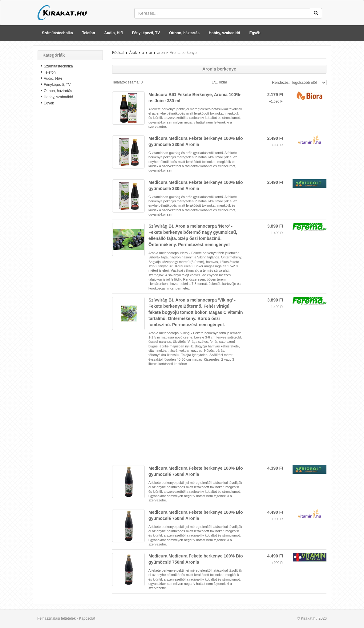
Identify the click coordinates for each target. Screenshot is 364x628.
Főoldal (118, 53)
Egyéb (255, 33)
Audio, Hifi (114, 33)
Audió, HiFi (53, 79)
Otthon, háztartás (184, 33)
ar (151, 53)
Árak (133, 53)
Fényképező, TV (146, 33)
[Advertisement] (70, 208)
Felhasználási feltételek (57, 618)
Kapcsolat (87, 618)
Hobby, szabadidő (224, 33)
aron (161, 53)
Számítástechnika (57, 33)
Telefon (89, 33)
